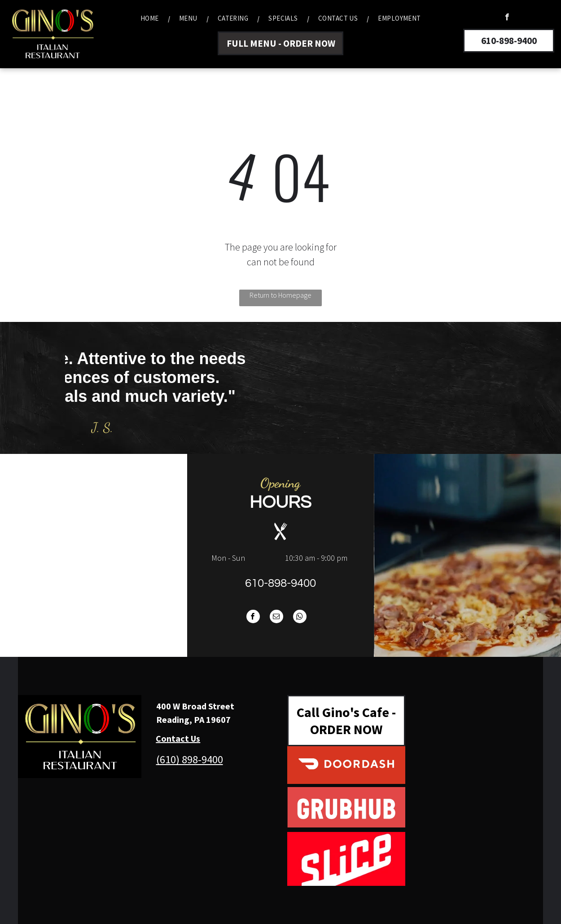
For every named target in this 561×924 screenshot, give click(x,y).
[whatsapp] (300, 618)
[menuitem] (151, 18)
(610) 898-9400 (190, 759)
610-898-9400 (280, 583)
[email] (276, 618)
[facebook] (507, 18)
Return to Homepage (280, 295)
